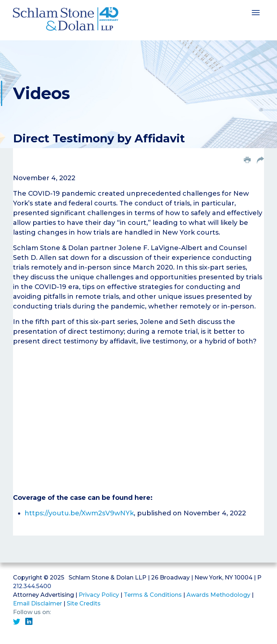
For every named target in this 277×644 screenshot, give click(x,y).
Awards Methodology (218, 595)
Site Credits (84, 603)
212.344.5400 (32, 586)
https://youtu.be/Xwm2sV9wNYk (79, 513)
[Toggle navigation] (256, 12)
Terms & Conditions (153, 595)
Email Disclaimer (38, 603)
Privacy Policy (99, 595)
